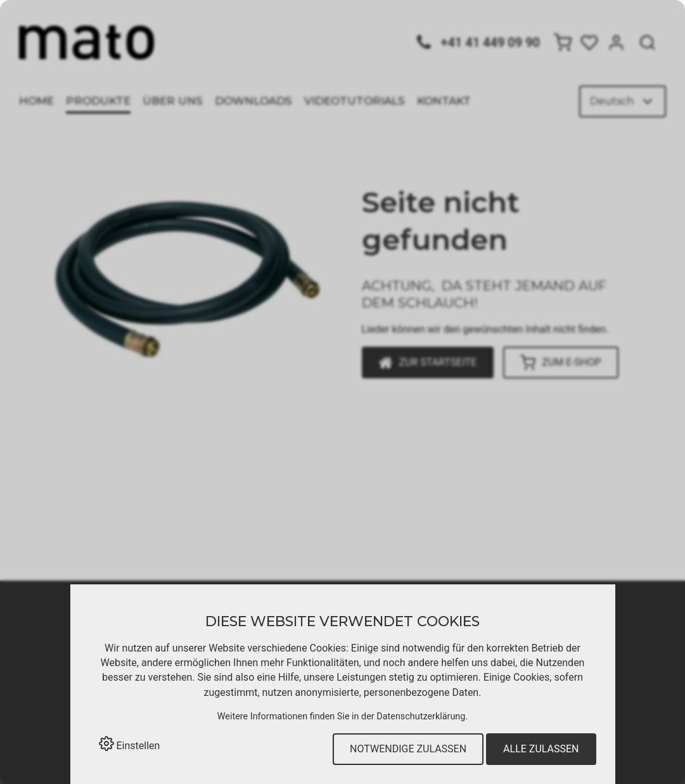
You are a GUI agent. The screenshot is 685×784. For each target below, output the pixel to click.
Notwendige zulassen (408, 749)
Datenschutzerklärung (421, 717)
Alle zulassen (541, 749)
